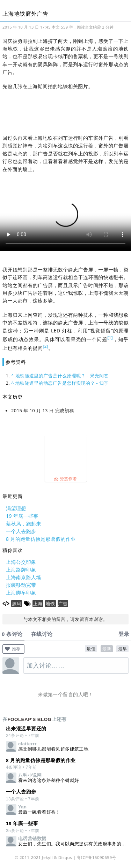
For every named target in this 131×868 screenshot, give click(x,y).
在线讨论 (42, 634)
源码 (17, 604)
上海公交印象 (21, 562)
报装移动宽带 (21, 585)
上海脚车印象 (21, 593)
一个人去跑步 (21, 531)
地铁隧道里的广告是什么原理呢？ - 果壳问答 (62, 376)
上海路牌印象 (21, 570)
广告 (63, 604)
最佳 (91, 649)
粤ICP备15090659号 (97, 857)
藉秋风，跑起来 (24, 524)
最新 (107, 649)
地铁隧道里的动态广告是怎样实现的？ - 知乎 (62, 383)
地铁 (50, 604)
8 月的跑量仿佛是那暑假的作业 (41, 539)
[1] (110, 337)
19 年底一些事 (22, 516)
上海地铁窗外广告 (25, 14)
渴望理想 (16, 508)
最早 (122, 649)
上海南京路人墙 (24, 577)
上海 (38, 604)
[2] (45, 346)
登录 (124, 634)
